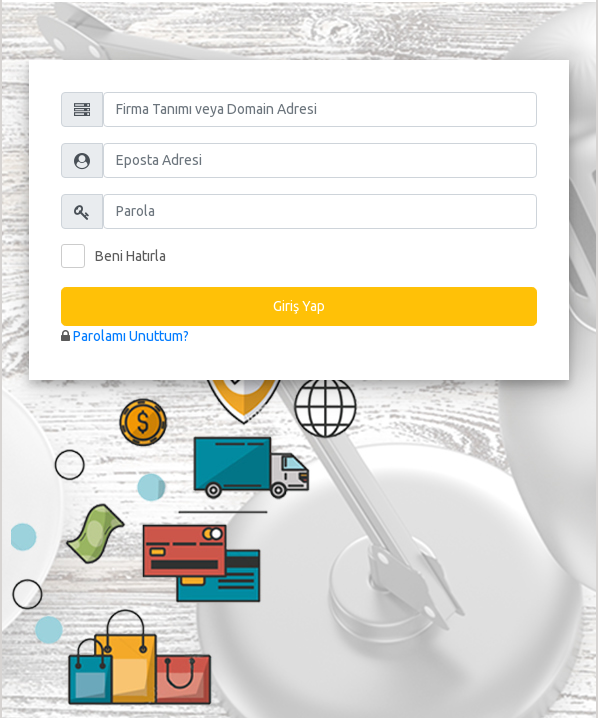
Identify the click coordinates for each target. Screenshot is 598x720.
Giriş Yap (299, 306)
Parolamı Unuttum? (131, 336)
